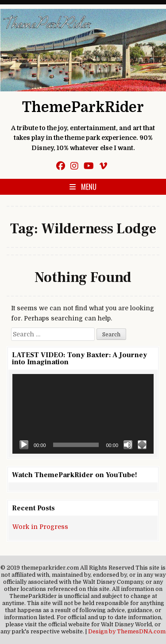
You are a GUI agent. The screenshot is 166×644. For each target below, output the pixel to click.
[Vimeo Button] (103, 166)
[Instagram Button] (74, 166)
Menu (89, 187)
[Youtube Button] (89, 166)
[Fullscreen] (142, 445)
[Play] (24, 445)
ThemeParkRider (83, 107)
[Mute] (128, 445)
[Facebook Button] (61, 166)
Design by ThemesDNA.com (127, 632)
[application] (83, 414)
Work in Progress (40, 527)
